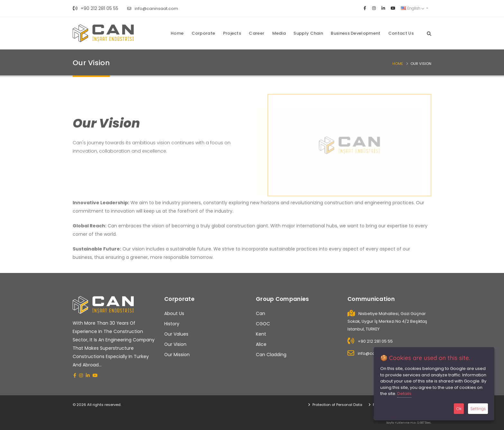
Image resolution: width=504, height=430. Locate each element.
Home (177, 33)
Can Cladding (271, 355)
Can (261, 313)
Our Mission (177, 355)
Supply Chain (308, 33)
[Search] (429, 33)
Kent (261, 334)
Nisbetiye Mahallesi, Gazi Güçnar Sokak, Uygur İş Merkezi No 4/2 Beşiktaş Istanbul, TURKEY (387, 321)
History (172, 324)
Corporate (203, 33)
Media (279, 33)
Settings (478, 408)
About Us (174, 313)
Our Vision (175, 344)
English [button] (413, 8)
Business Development (355, 33)
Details (404, 394)
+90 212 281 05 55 (95, 8)
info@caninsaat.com (153, 9)
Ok (459, 408)
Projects (232, 33)
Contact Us (401, 33)
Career (256, 33)
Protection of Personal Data (337, 405)
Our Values (176, 334)
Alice (261, 344)
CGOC (263, 324)
